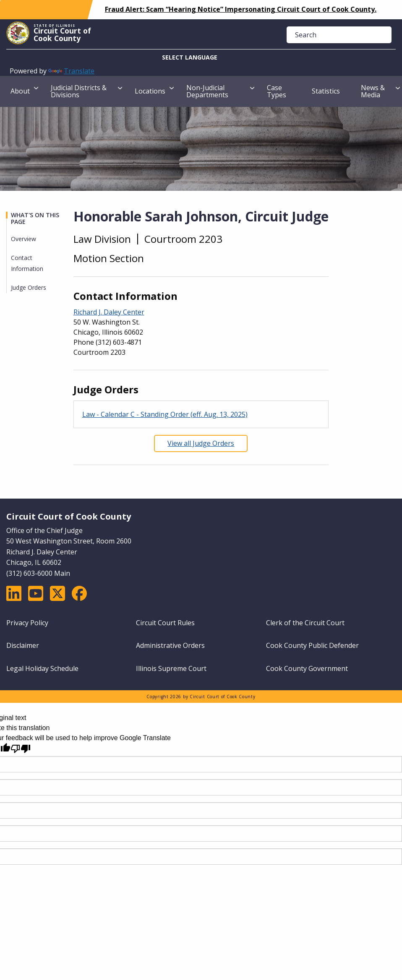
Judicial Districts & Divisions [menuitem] (79, 91)
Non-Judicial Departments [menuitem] (207, 91)
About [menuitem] (20, 91)
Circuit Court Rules (165, 623)
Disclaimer (23, 645)
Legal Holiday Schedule (42, 668)
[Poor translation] (21, 749)
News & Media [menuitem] (373, 91)
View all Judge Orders (201, 443)
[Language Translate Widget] (201, 58)
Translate (71, 71)
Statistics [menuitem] (326, 91)
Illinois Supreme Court (171, 668)
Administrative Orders (170, 645)
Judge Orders (29, 287)
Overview (23, 239)
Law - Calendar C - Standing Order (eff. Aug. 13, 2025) (165, 414)
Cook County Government (307, 668)
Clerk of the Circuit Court (305, 623)
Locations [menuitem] (150, 91)
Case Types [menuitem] (277, 91)
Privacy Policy (27, 623)
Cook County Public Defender (312, 645)
